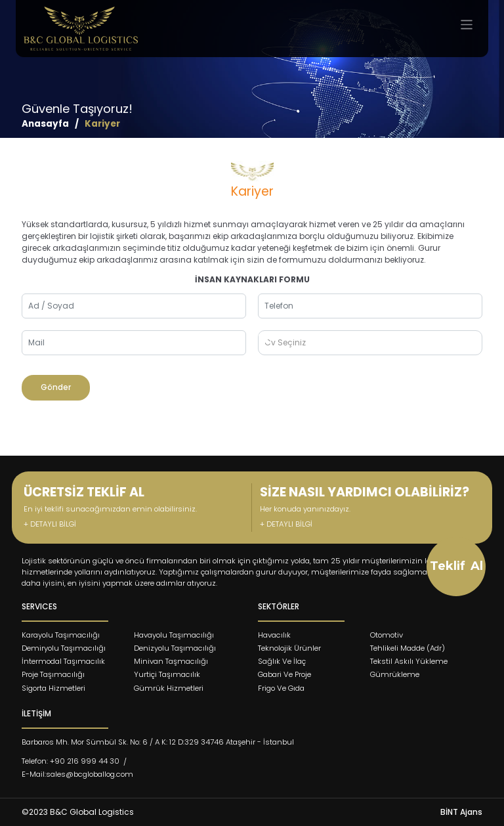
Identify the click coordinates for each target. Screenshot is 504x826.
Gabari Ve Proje (284, 674)
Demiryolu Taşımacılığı (64, 648)
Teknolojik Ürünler (289, 648)
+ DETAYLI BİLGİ (50, 524)
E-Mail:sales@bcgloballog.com (77, 774)
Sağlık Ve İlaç (282, 661)
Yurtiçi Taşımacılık (167, 674)
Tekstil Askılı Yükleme (409, 661)
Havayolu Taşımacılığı (174, 635)
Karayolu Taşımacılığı (61, 635)
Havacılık (274, 635)
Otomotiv (387, 635)
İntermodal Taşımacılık (63, 661)
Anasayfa (45, 124)
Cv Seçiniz (285, 342)
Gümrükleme (395, 674)
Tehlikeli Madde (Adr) (408, 648)
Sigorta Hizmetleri (53, 688)
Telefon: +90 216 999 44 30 (71, 761)
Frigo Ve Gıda (281, 688)
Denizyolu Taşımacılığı (175, 648)
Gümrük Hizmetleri (169, 688)
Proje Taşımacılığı (53, 674)
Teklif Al (456, 566)
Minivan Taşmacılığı (171, 661)
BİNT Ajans (461, 812)
